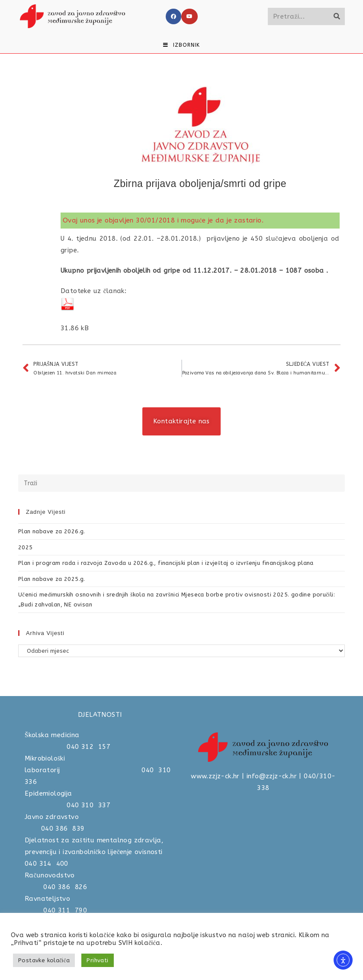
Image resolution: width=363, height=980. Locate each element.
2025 (26, 547)
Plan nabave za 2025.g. (52, 579)
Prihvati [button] (97, 960)
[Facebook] (173, 16)
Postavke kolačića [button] (44, 960)
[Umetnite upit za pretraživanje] (181, 483)
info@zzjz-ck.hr (272, 776)
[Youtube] (190, 16)
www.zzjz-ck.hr (215, 776)
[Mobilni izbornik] (181, 45)
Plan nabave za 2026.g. (52, 531)
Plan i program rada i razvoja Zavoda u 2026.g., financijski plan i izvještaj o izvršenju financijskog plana (166, 563)
